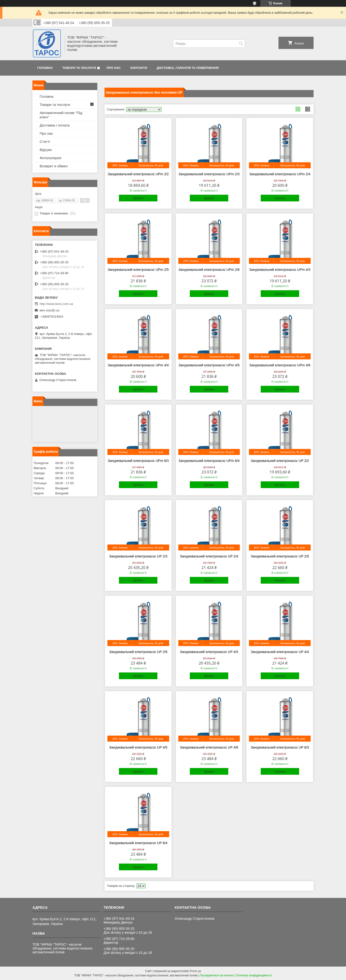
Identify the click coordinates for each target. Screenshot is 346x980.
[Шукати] (241, 44)
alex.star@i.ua (49, 310)
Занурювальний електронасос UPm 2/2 (138, 174)
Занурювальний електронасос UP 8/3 (280, 747)
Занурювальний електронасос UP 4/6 (209, 747)
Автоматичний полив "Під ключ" (61, 115)
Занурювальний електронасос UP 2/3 (138, 556)
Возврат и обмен (54, 166)
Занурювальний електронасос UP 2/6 (138, 652)
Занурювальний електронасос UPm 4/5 (209, 365)
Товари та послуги (79, 68)
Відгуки (46, 150)
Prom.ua (195, 971)
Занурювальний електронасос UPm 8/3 (138, 461)
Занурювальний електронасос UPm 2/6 (209, 270)
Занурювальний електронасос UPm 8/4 (209, 461)
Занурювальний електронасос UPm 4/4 (138, 365)
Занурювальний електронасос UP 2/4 (209, 556)
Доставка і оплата (55, 125)
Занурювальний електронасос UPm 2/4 (280, 174)
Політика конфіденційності (254, 975)
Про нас (114, 68)
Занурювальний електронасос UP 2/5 (280, 556)
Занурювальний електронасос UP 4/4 (280, 652)
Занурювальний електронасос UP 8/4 (138, 843)
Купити (138, 198)
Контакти (139, 68)
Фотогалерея (50, 158)
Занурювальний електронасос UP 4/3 (209, 652)
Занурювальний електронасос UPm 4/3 (280, 270)
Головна (45, 68)
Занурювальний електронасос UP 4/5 (138, 747)
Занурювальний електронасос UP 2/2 (280, 461)
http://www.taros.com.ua (56, 304)
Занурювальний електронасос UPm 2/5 (138, 270)
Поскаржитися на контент (217, 975)
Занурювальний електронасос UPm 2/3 (209, 174)
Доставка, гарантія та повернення (188, 68)
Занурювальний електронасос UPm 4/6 (280, 365)
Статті (45, 142)
